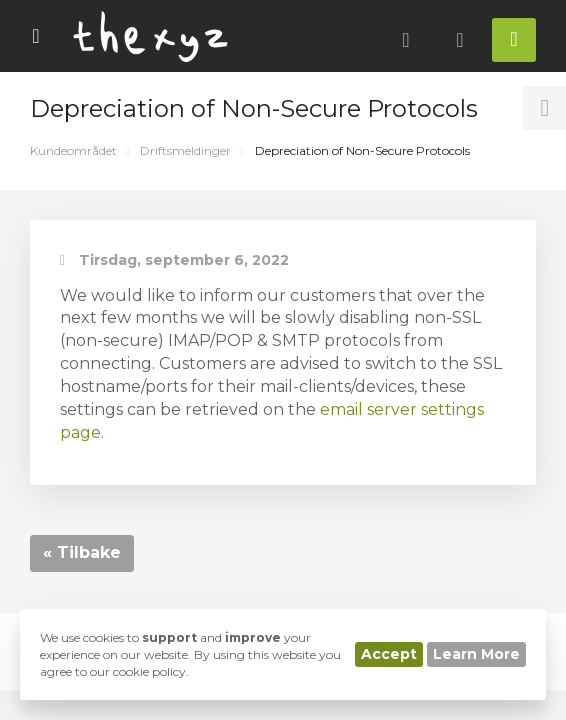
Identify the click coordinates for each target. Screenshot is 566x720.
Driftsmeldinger (185, 150)
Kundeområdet (73, 150)
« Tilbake (82, 552)
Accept (389, 654)
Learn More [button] (476, 654)
